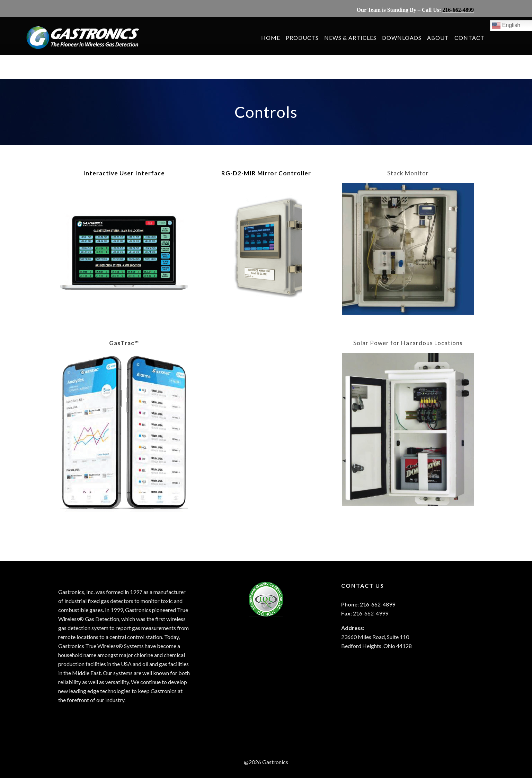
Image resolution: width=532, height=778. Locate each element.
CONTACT (475, 38)
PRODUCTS (308, 38)
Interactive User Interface (124, 173)
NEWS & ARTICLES (356, 38)
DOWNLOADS (407, 38)
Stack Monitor (408, 173)
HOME (276, 38)
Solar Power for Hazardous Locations (408, 343)
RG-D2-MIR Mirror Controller (266, 173)
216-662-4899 (458, 10)
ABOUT (444, 38)
